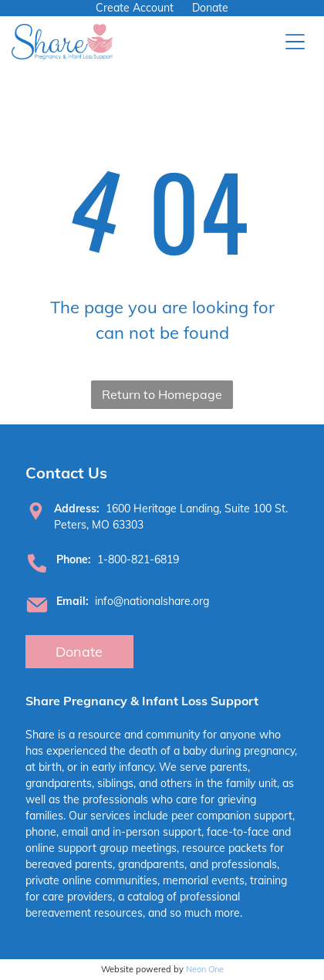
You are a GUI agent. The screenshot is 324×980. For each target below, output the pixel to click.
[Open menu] (295, 42)
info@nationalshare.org (152, 601)
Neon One (205, 969)
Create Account (135, 8)
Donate (210, 8)
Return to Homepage (162, 394)
